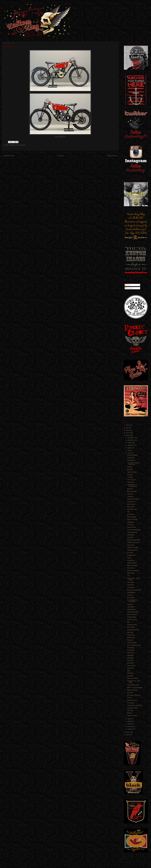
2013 (128, 430)
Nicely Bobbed (131, 609)
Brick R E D (131, 660)
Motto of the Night (132, 520)
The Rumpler (131, 587)
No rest (129, 698)
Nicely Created (131, 527)
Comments (129, 288)
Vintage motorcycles (17, 145)
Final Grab (130, 525)
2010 (128, 732)
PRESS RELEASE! (133, 612)
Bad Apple (130, 676)
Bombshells (131, 658)
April (129, 721)
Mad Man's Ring (132, 625)
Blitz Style (130, 470)
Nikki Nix (130, 713)
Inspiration (130, 640)
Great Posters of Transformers (132, 486)
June (129, 453)
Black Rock (131, 668)
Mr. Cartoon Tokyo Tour (134, 695)
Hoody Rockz (131, 458)
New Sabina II (131, 504)
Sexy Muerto (131, 650)
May (129, 719)
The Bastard (131, 648)
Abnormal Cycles (132, 620)
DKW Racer (131, 663)
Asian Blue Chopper (133, 499)
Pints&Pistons (131, 593)
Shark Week (131, 545)
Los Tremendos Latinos (134, 645)
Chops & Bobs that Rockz (135, 705)
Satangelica (131, 522)
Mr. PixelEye (131, 598)
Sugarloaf (130, 604)
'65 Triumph (131, 703)
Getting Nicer (131, 535)
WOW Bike (130, 673)
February (130, 727)
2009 (128, 735)
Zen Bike (130, 467)
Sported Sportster (132, 550)
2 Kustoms (130, 497)
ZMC (129, 512)
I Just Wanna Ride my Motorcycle (134, 464)
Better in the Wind (132, 678)
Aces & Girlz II (131, 666)
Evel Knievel (131, 514)
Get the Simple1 (132, 643)
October (130, 443)
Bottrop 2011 (131, 507)
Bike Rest (130, 489)
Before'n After (131, 638)
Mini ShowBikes (132, 517)
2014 (128, 428)
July (129, 450)
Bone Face (130, 710)
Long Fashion (131, 607)
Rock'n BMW (131, 627)
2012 (128, 433)
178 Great (130, 477)
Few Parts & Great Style (134, 590)
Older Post (112, 156)
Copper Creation (132, 472)
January (130, 729)
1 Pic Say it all (131, 480)
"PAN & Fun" (131, 482)
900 (128, 622)
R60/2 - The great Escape (135, 688)
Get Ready (130, 537)
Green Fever (131, 573)
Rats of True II (131, 502)
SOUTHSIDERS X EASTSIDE (133, 601)
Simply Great (131, 560)
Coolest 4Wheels (132, 532)
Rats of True (131, 568)
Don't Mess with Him (133, 571)
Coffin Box (130, 595)
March (129, 724)
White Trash (131, 653)
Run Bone (130, 553)
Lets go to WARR (132, 708)
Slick (129, 671)
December (131, 438)
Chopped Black (132, 617)
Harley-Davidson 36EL (134, 540)
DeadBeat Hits (131, 555)
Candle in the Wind (133, 548)
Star (128, 576)
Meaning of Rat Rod (133, 630)
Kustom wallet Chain (133, 685)
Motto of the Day (132, 491)
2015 (128, 425)
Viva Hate (130, 693)
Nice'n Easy (131, 582)
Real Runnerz (131, 635)
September (131, 445)
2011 (128, 435)
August (130, 448)
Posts (128, 285)
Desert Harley (131, 460)
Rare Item (130, 494)
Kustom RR (130, 585)
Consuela (130, 475)
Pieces (129, 558)
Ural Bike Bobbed (132, 455)
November (131, 440)
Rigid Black (130, 655)
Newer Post (9, 156)
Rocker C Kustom (132, 716)
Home (61, 156)
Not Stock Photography (134, 530)
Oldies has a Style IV (133, 542)
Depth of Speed (132, 563)
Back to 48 (130, 632)
